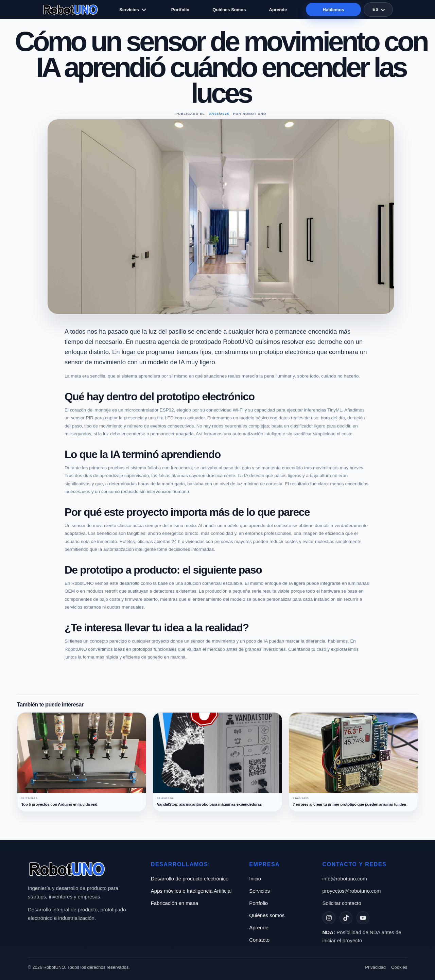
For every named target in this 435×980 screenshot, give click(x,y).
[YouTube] (363, 918)
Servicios (129, 10)
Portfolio (180, 10)
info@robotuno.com (345, 879)
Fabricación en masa (175, 903)
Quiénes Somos (229, 10)
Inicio (255, 879)
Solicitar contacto (342, 903)
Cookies (399, 967)
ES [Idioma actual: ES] (376, 10)
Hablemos (333, 10)
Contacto (259, 940)
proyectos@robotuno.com (352, 891)
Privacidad (375, 967)
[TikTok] (346, 918)
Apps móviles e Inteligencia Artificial (191, 891)
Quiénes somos (267, 915)
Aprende (278, 10)
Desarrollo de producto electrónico (190, 879)
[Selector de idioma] (378, 10)
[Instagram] (329, 918)
